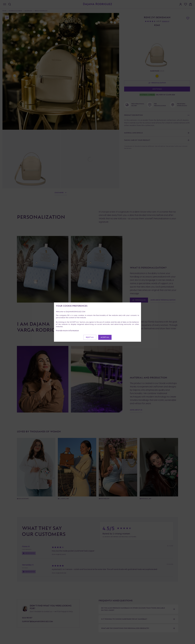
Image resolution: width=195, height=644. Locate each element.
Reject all (90, 337)
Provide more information (67, 331)
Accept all (105, 337)
